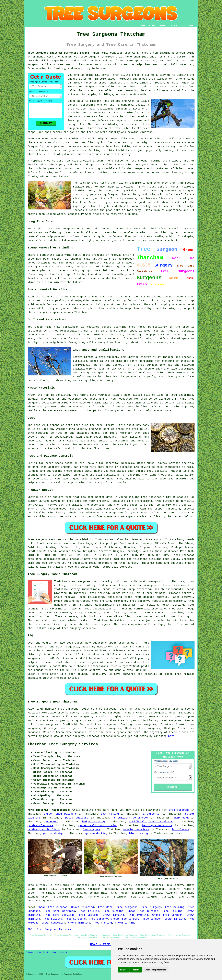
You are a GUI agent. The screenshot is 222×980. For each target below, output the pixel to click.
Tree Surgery (151, 907)
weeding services (136, 829)
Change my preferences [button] (155, 970)
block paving (139, 833)
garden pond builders (44, 829)
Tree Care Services (60, 911)
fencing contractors (157, 826)
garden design (53, 833)
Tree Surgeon (152, 919)
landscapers (92, 829)
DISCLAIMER (187, 26)
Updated (63, 952)
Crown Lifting (113, 915)
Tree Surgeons (127, 907)
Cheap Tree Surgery (125, 919)
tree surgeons (116, 732)
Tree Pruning (175, 907)
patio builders (77, 818)
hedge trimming (93, 822)
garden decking (96, 833)
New (55, 952)
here (171, 736)
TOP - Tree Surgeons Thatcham (49, 929)
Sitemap (30, 952)
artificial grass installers (151, 822)
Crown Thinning (83, 907)
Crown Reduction (53, 923)
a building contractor (131, 818)
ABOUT (162, 26)
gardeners (51, 822)
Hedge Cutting (43, 952)
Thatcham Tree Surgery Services (63, 744)
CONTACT (173, 26)
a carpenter (152, 814)
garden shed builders (60, 814)
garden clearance (41, 826)
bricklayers (181, 829)
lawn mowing (110, 814)
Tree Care (105, 907)
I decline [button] (136, 970)
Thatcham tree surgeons (72, 581)
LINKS (152, 26)
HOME (143, 26)
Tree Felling (89, 911)
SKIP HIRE (181, 818)
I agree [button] (123, 970)
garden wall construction (98, 826)
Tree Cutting (113, 911)
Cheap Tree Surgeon (53, 907)
